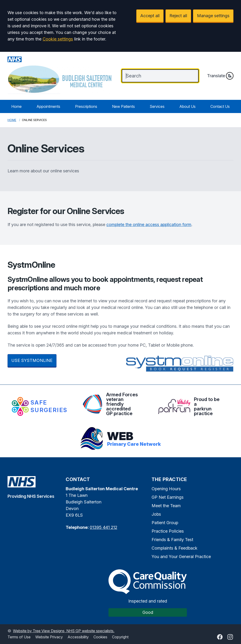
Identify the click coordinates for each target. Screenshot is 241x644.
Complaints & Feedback (175, 548)
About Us (187, 106)
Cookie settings (58, 39)
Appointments (48, 106)
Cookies (100, 637)
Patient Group (165, 523)
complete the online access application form (149, 225)
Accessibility (78, 637)
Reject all (178, 16)
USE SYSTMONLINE (32, 360)
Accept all (150, 16)
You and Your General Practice (181, 557)
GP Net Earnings (168, 497)
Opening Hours (166, 489)
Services (157, 106)
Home (16, 106)
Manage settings (213, 16)
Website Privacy (49, 637)
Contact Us (220, 106)
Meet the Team (166, 506)
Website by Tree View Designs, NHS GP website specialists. (64, 631)
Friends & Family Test (172, 540)
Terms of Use (19, 637)
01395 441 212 (103, 527)
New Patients (123, 106)
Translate (220, 76)
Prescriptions (86, 106)
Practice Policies (168, 531)
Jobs (156, 514)
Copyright (120, 637)
